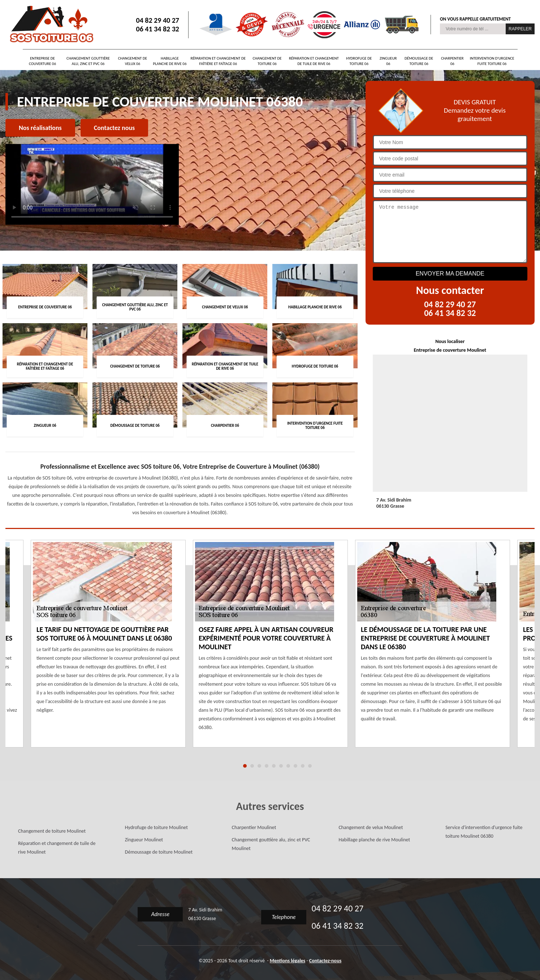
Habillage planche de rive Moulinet (374, 840)
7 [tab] (288, 766)
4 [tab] (267, 766)
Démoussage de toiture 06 (419, 61)
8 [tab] (295, 766)
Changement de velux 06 (133, 61)
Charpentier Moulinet (254, 827)
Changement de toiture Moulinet (52, 831)
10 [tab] (310, 766)
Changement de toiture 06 (267, 61)
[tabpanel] (270, 648)
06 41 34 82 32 (158, 29)
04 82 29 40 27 (158, 20)
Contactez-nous (325, 961)
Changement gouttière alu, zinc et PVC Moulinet (271, 844)
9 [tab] (303, 766)
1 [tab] (245, 766)
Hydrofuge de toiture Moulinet (156, 827)
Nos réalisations (40, 128)
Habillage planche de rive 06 (170, 61)
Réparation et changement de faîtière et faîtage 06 (218, 61)
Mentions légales (288, 961)
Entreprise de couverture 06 (42, 61)
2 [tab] (252, 766)
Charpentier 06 (452, 61)
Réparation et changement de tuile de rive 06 (314, 61)
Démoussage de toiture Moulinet (159, 852)
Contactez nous (114, 128)
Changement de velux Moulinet (371, 827)
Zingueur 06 (388, 61)
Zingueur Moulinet (144, 840)
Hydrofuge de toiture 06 (359, 61)
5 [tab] (274, 766)
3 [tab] (259, 766)
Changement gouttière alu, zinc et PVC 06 (88, 61)
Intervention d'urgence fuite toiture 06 (492, 61)
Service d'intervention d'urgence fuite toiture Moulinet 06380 (484, 832)
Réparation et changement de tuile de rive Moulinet (57, 848)
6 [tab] (281, 766)
